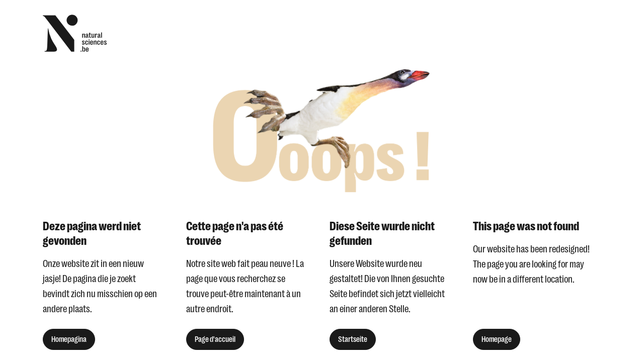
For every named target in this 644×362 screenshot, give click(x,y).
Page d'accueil (215, 339)
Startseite (353, 339)
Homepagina (69, 339)
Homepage (497, 339)
